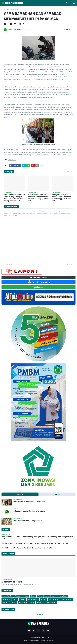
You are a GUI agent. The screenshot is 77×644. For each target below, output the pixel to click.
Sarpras (40, 603)
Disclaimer (51, 641)
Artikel (23, 599)
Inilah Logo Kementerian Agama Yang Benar (29, 511)
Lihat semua (69, 172)
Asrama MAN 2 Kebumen (12, 582)
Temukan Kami (34, 641)
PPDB (15, 599)
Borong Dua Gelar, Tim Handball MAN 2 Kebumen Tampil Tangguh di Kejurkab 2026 (62, 198)
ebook (26, 596)
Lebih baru (8, 264)
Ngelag (5, 603)
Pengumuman (54, 599)
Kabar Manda (15, 9)
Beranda (7, 9)
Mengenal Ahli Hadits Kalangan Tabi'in (28, 521)
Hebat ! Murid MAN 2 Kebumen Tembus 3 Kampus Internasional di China (28, 548)
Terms (43, 641)
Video (40, 596)
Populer (20, 494)
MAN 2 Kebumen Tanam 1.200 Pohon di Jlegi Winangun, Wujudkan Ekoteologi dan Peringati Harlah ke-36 (15, 198)
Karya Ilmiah (23, 603)
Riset (32, 603)
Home (25, 641)
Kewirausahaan (51, 603)
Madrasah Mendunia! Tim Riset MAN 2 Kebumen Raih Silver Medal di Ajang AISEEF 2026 (38, 198)
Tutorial (44, 599)
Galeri (33, 596)
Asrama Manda (33, 599)
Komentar (57, 494)
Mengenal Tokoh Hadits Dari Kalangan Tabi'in (30, 502)
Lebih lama (69, 264)
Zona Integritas (50, 596)
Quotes (13, 603)
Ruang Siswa (63, 596)
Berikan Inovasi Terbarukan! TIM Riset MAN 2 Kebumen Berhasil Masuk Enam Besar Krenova (35, 543)
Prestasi (18, 596)
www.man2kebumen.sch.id (36, 638)
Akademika (7, 599)
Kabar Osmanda (67, 599)
